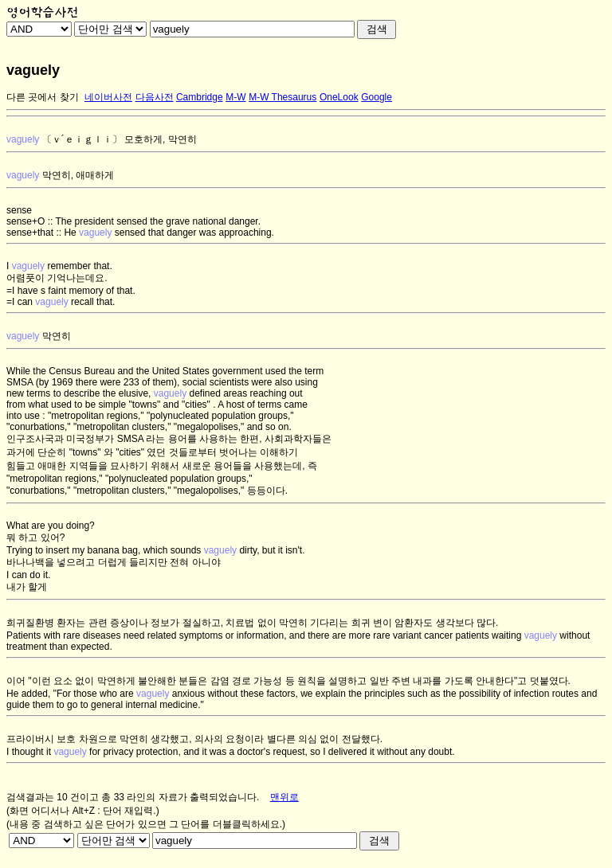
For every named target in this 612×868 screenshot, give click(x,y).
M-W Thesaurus (282, 97)
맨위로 (284, 797)
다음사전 (155, 97)
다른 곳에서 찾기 (43, 97)
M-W (235, 97)
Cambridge (200, 97)
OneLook (339, 97)
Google (377, 97)
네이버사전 (108, 97)
